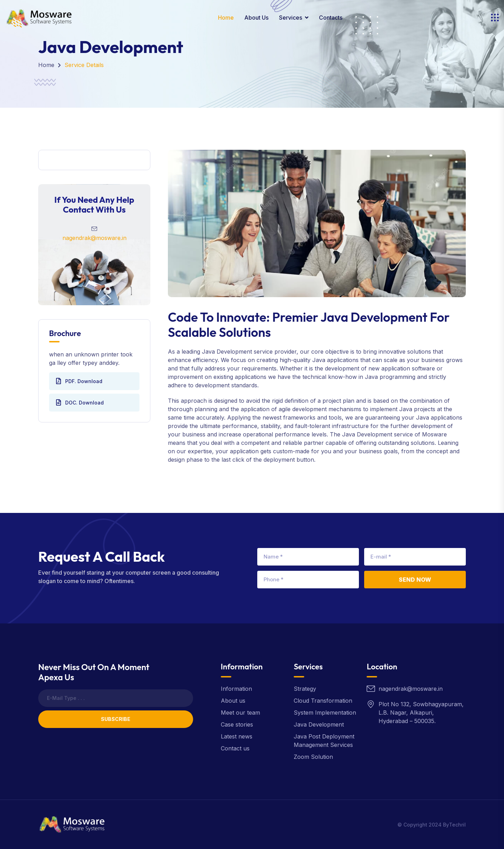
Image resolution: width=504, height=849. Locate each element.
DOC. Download (80, 402)
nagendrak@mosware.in (94, 238)
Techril (457, 825)
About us (233, 701)
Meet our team (240, 713)
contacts (331, 18)
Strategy (305, 689)
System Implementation (325, 713)
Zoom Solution (313, 757)
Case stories (237, 724)
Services (291, 18)
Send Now (415, 580)
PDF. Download (79, 381)
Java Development (319, 724)
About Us (256, 18)
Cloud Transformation (323, 701)
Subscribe (116, 719)
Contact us (235, 748)
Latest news (237, 736)
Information (236, 689)
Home (226, 18)
